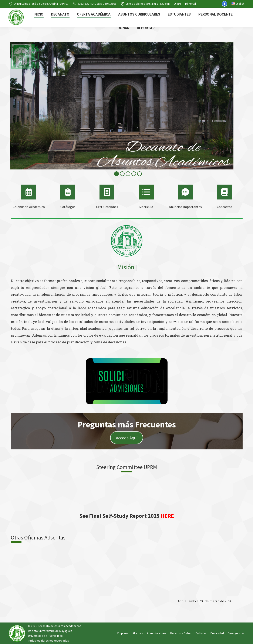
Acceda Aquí (127, 441)
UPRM (177, 4)
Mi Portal (190, 4)
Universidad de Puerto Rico (45, 636)
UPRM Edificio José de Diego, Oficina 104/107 (38, 4)
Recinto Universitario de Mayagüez (50, 631)
